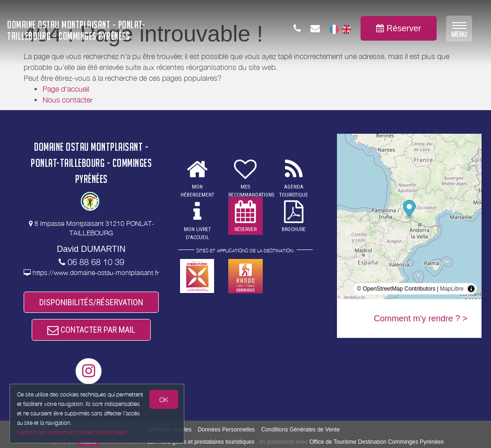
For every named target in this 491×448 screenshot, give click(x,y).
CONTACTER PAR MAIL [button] (91, 330)
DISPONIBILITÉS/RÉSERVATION (91, 302)
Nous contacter (68, 100)
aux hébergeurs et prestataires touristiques (201, 442)
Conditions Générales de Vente (301, 430)
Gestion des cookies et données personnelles (72, 432)
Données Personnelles (227, 430)
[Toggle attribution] (471, 289)
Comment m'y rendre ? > (421, 319)
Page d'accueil (66, 89)
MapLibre (452, 289)
